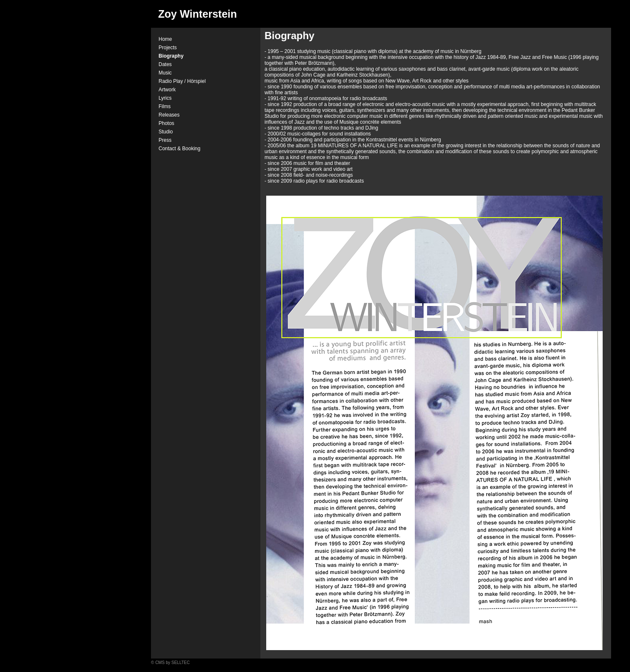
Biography (171, 56)
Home (165, 39)
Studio (166, 132)
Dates (165, 64)
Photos (166, 123)
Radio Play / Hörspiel (182, 81)
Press (165, 140)
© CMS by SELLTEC (170, 663)
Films (165, 106)
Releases (169, 115)
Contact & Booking (179, 149)
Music (165, 73)
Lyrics (165, 98)
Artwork (167, 90)
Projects (168, 48)
